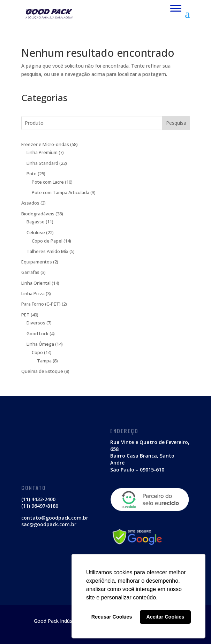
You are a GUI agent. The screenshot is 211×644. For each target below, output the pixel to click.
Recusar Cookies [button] (112, 617)
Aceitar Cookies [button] (165, 617)
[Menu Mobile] (176, 8)
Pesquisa (176, 123)
